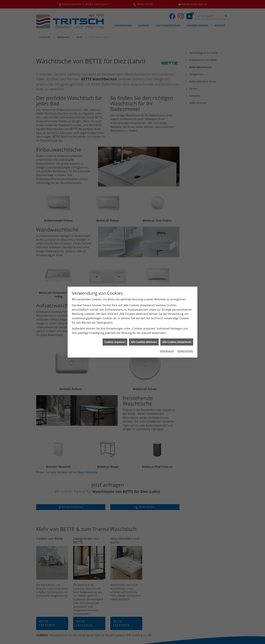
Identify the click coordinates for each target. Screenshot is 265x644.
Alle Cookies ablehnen (144, 342)
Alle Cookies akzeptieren (177, 342)
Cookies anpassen (115, 342)
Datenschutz (185, 351)
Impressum (167, 351)
